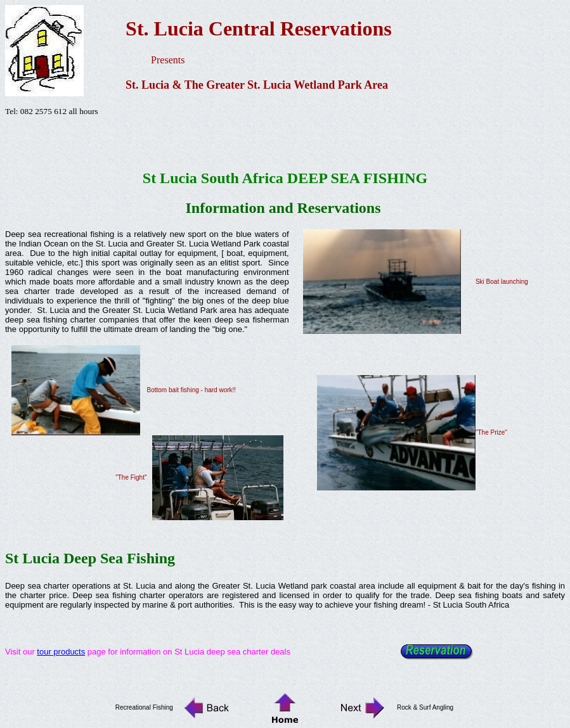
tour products (61, 652)
